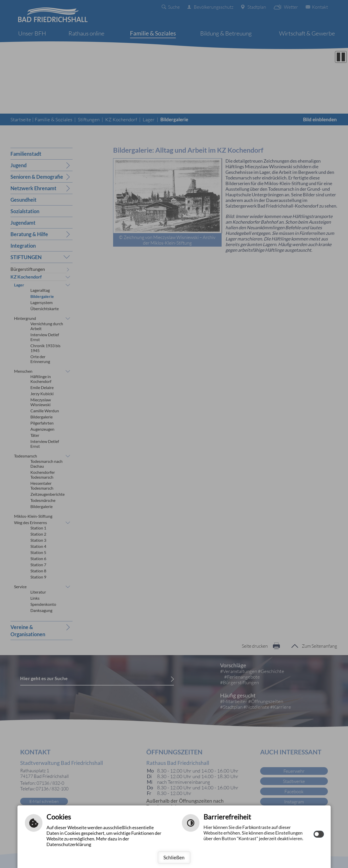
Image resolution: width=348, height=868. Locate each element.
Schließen (174, 857)
